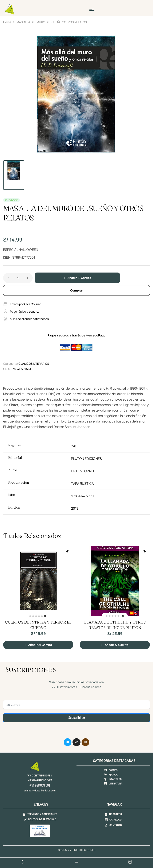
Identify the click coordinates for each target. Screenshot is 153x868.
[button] (145, 37)
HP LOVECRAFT (83, 471)
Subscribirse (77, 718)
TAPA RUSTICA (82, 483)
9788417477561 (82, 496)
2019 (75, 508)
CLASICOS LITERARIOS (34, 364)
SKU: (7, 369)
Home (7, 22)
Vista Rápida (68, 551)
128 (74, 446)
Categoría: (11, 364)
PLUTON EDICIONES (86, 459)
